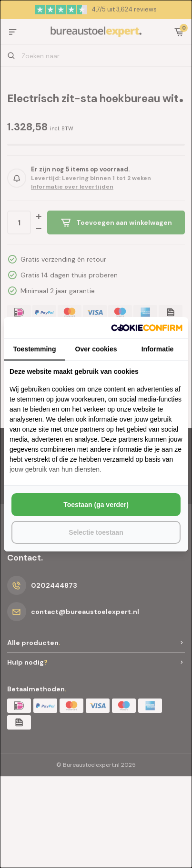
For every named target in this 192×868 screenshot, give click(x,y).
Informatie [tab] (158, 349)
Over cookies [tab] (96, 349)
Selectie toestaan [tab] (96, 532)
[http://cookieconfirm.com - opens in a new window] (147, 328)
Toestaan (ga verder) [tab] (96, 505)
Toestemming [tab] (35, 349)
